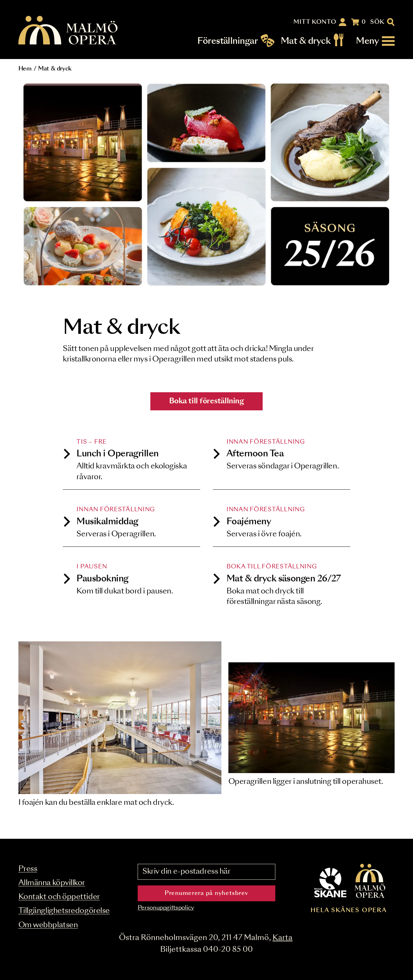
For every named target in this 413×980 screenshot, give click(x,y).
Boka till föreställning (207, 401)
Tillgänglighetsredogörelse (64, 911)
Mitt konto (315, 22)
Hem (25, 69)
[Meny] (375, 41)
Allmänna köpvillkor (52, 883)
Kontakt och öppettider (59, 897)
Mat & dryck (306, 41)
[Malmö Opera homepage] (69, 31)
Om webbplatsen (48, 925)
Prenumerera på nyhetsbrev (206, 893)
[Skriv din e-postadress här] (207, 872)
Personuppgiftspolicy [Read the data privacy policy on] (166, 908)
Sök (377, 22)
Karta (282, 938)
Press (28, 869)
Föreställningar (227, 41)
